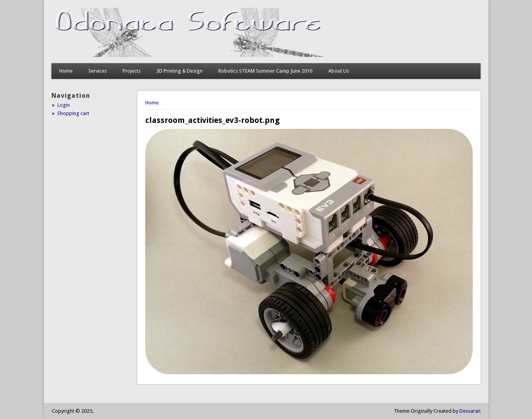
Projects (132, 71)
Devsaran (470, 411)
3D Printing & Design (179, 71)
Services (98, 71)
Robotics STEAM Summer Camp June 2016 (265, 71)
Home (66, 71)
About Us (339, 71)
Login (64, 105)
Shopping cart (73, 113)
